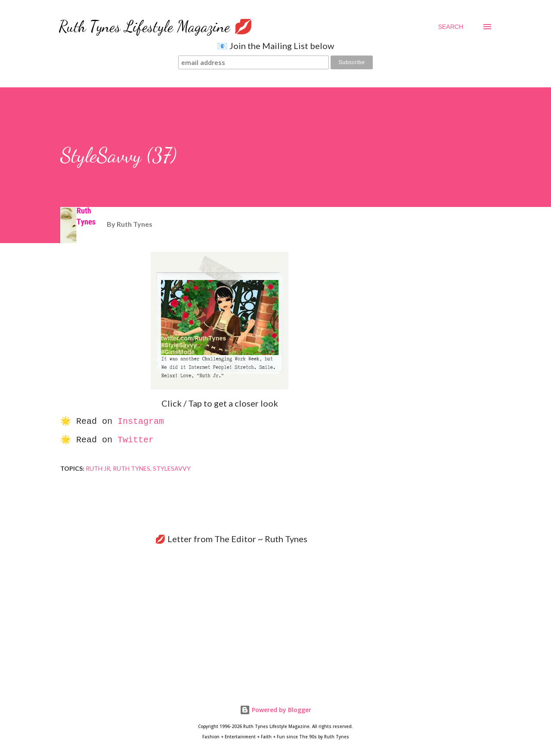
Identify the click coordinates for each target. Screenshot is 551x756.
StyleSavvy (172, 468)
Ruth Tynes (132, 468)
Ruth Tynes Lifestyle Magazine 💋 (156, 26)
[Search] (451, 27)
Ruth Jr (98, 468)
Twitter (136, 440)
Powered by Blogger (275, 710)
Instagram (141, 421)
